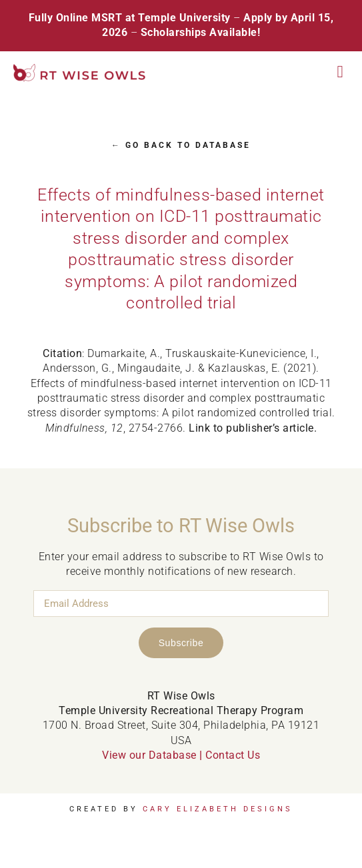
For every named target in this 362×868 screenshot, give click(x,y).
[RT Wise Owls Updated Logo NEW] (80, 69)
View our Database (149, 755)
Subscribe (181, 643)
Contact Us (233, 755)
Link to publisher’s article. (253, 428)
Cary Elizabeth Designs (218, 809)
